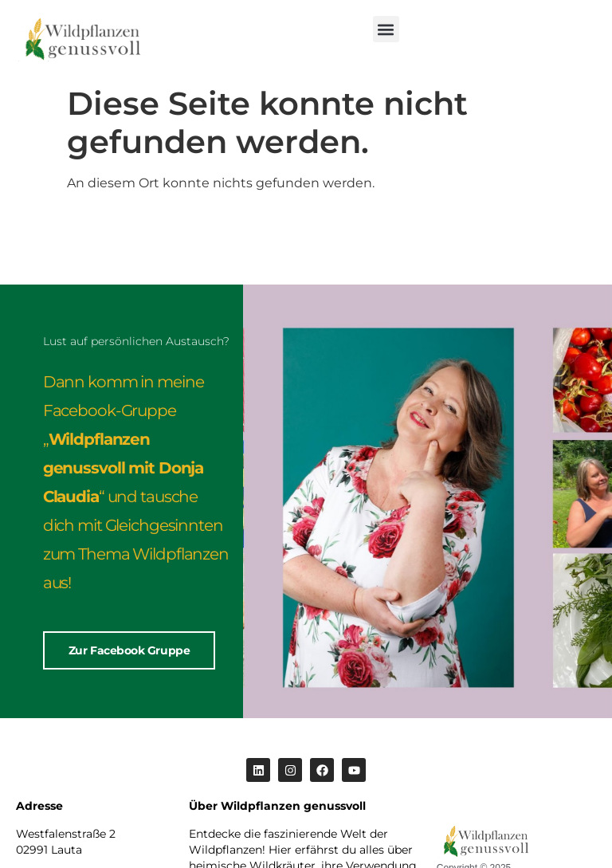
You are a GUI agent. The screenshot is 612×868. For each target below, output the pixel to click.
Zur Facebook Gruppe (129, 650)
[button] (386, 29)
